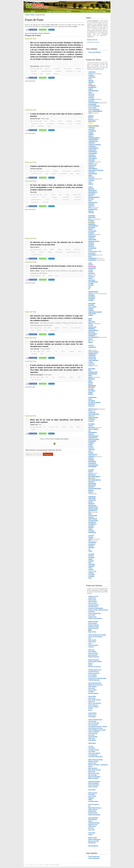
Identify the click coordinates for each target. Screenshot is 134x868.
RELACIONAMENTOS (95, 480)
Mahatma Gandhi (93, 761)
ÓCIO (90, 411)
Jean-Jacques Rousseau (95, 728)
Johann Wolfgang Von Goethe (97, 730)
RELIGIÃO (91, 482)
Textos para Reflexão (94, 52)
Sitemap (47, 865)
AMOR (90, 84)
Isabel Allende (92, 713)
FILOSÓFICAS (66, 200)
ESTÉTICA (91, 246)
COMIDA (33, 252)
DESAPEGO (92, 194)
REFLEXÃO (92, 478)
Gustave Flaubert (93, 693)
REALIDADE (92, 475)
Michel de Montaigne (94, 777)
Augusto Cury (92, 617)
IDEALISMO (92, 322)
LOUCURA (91, 364)
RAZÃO (90, 472)
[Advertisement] (54, 94)
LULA (56, 351)
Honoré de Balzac (93, 707)
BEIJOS (91, 118)
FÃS (90, 287)
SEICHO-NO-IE (93, 820)
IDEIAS (90, 324)
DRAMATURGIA (93, 209)
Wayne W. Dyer (93, 838)
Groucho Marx (92, 690)
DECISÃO (91, 189)
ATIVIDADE (92, 99)
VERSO (90, 559)
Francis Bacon (92, 677)
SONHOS (53, 195)
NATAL (90, 399)
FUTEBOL (91, 284)
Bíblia (90, 630)
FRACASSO (92, 280)
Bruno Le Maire (35, 271)
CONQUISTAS (92, 150)
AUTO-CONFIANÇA (94, 110)
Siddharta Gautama (94, 823)
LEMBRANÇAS (93, 354)
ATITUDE (91, 98)
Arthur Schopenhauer (95, 613)
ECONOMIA (59, 71)
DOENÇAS (91, 206)
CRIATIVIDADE (93, 174)
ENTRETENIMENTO (36, 200)
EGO (90, 219)
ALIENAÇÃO (92, 77)
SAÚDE (90, 502)
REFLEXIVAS (78, 200)
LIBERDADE (78, 69)
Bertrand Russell (35, 119)
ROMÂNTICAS (92, 494)
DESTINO (91, 199)
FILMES (91, 272)
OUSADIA (91, 421)
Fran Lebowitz (92, 675)
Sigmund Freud (93, 825)
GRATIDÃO (92, 299)
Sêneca (90, 821)
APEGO (91, 89)
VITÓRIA (91, 570)
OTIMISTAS (92, 419)
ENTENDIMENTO (93, 226)
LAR (90, 350)
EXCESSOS (68, 250)
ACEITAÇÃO (92, 72)
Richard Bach (92, 811)
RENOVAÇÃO (92, 484)
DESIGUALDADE (77, 195)
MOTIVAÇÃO (92, 386)
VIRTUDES (91, 566)
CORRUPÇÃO (92, 165)
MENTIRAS (91, 379)
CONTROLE (92, 155)
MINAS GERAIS (47, 328)
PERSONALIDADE (94, 439)
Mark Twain (92, 772)
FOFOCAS (91, 277)
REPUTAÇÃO (92, 485)
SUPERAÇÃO (92, 533)
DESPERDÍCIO (59, 252)
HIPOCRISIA (92, 304)
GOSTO (90, 294)
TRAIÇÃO (91, 546)
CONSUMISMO (93, 153)
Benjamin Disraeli (93, 625)
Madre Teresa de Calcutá (95, 760)
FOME (42, 74)
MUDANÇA (91, 388)
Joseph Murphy (93, 737)
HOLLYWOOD (92, 307)
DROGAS (91, 211)
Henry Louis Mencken (95, 703)
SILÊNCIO (91, 517)
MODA (90, 381)
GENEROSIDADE (93, 292)
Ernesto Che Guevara (94, 667)
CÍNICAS (91, 184)
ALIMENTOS (42, 252)
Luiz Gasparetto (93, 755)
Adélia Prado (92, 598)
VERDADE (91, 558)
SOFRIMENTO (92, 524)
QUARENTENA (50, 124)
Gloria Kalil (92, 688)
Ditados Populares (94, 657)
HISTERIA (60, 121)
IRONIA (90, 342)
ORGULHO (91, 416)
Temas (32, 15)
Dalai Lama (92, 650)
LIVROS (46, 195)
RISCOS (91, 492)
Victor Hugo (92, 833)
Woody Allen (92, 843)
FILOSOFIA (92, 273)
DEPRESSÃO (61, 124)
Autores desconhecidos (95, 618)
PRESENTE (92, 457)
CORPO (91, 163)
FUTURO (91, 285)
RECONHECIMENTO (94, 477)
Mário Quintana (93, 768)
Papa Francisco (35, 247)
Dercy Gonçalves (93, 653)
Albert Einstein (93, 601)
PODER (90, 445)
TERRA (79, 377)
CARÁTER (91, 129)
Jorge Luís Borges (94, 732)
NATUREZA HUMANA (94, 403)
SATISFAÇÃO (92, 500)
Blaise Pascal (92, 632)
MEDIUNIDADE (93, 374)
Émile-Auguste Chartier (95, 662)
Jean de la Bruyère (94, 723)
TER (90, 541)
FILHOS (91, 270)
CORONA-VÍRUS (66, 171)
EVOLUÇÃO (92, 253)
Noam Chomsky (93, 787)
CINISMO (91, 134)
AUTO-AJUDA (92, 108)
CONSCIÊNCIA (62, 377)
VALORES (91, 554)
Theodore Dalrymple (36, 169)
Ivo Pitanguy (92, 717)
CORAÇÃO (91, 162)
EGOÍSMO (91, 221)
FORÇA (90, 279)
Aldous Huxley (93, 603)
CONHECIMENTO (93, 148)
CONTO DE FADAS (54, 427)
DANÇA (91, 187)
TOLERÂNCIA (92, 543)
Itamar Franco (34, 323)
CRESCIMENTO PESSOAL (96, 170)
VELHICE (91, 556)
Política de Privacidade (54, 865)
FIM (89, 275)
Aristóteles (91, 612)
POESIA (91, 446)
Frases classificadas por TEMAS (59, 11)
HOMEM (91, 309)
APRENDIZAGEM (93, 91)
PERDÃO (91, 434)
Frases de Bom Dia (94, 857)
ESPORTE (91, 243)
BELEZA (91, 120)
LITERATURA (45, 202)
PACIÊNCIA (92, 424)
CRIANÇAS (92, 172)
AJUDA (90, 74)
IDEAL (90, 320)
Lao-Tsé (91, 746)
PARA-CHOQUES (93, 429)
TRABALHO (92, 544)
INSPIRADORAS (35, 202)
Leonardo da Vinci (94, 750)
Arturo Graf (92, 615)
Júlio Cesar (92, 738)
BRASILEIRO (54, 330)
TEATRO (91, 537)
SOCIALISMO (57, 69)
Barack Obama (93, 623)
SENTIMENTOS (93, 510)
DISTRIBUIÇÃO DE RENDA (73, 71)
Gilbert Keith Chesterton (95, 685)
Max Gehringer (93, 775)
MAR (90, 370)
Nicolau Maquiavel (94, 785)
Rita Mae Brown (93, 813)
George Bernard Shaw (95, 683)
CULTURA (91, 181)
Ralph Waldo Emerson (95, 808)
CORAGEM (91, 160)
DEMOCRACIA (92, 190)
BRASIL (49, 126)
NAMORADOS (92, 397)
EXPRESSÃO (92, 260)
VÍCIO (90, 578)
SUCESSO (91, 531)
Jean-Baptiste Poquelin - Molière (98, 727)
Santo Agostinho (93, 818)
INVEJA (91, 339)
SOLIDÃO (91, 526)
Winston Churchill (94, 841)
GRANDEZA (92, 297)
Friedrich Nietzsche (94, 680)
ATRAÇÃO (91, 101)
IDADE (90, 319)
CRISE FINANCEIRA (76, 328)
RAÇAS (90, 473)
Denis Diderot (92, 652)
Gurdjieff (91, 692)
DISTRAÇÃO (78, 197)
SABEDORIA (92, 497)
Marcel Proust (92, 763)
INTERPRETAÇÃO (94, 337)
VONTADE (91, 576)
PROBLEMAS (92, 462)
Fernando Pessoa (93, 671)
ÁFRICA (57, 276)
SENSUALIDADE (93, 509)
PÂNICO (52, 121)
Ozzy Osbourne (35, 66)
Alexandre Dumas (93, 605)
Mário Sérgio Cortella (94, 770)
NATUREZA (92, 401)
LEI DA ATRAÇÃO (93, 352)
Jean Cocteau (92, 721)
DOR (90, 208)
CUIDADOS (92, 179)
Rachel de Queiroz (94, 804)
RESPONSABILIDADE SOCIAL (73, 252)
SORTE (90, 529)
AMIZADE (91, 82)
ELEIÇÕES (91, 223)
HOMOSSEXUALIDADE (95, 312)
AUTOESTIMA (92, 104)
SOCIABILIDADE (93, 521)
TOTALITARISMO (67, 69)
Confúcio (91, 647)
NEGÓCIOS (92, 404)
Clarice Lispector (93, 645)
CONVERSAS (92, 157)
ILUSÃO (91, 325)
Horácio (91, 708)
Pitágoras (91, 798)
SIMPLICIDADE (93, 519)
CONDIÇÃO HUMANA (36, 380)
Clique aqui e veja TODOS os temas (95, 69)
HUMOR (91, 315)
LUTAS (90, 366)
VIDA (44, 427)
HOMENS (91, 310)
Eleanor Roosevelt (94, 660)
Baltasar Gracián (93, 622)
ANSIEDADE (92, 86)
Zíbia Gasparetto (93, 846)
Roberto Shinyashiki (94, 815)
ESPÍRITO (91, 245)
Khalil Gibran (92, 743)
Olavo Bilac (33, 192)
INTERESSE (92, 336)
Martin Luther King (94, 773)
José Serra (91, 735)
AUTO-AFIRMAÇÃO (94, 106)
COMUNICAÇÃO (93, 141)
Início (33, 11)
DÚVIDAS (91, 213)
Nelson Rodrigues (94, 783)
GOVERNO (91, 295)
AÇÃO (90, 113)
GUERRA (33, 430)
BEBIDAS (91, 116)
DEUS (90, 201)
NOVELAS (91, 406)
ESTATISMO (34, 71)
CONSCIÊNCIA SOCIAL (37, 255)
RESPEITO (91, 487)
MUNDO (44, 197)
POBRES (60, 250)
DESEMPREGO (41, 126)
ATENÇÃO (91, 96)
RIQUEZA (91, 490)
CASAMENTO (92, 131)
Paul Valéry (92, 795)
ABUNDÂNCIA (77, 250)
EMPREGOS (92, 224)
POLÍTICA (65, 328)
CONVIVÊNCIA (93, 158)
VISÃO (90, 568)
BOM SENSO (92, 121)
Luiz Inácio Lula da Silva (95, 757)
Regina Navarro (93, 810)
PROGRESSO (92, 463)
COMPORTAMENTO (94, 138)
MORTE (91, 384)
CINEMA (91, 133)
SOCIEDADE (34, 354)
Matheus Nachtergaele (37, 375)
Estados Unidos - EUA (95, 252)
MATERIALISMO (93, 372)
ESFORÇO (91, 233)
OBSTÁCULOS (93, 409)
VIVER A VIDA (92, 571)
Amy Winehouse (93, 607)
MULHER (91, 389)
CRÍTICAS (91, 177)
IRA (89, 341)
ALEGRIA (91, 75)
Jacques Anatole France (95, 720)
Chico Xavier (92, 642)
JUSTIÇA (91, 345)
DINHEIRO (57, 328)
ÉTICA (90, 250)
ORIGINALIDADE (93, 418)
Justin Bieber (92, 740)
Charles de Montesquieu (95, 637)
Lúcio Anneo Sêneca (94, 753)
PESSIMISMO (92, 441)
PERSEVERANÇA (93, 436)
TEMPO (90, 539)
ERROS (90, 229)
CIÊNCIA (91, 136)
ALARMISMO (69, 121)
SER (90, 512)
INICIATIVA (91, 332)
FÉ (89, 289)
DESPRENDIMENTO (94, 197)
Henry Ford (92, 702)
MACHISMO (92, 369)
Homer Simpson (93, 705)
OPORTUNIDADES (94, 414)
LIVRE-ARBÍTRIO (93, 361)
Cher (90, 638)
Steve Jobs (92, 830)
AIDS (53, 377)
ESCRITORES (92, 231)
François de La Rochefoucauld (97, 678)
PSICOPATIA (34, 74)
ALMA (56, 200)
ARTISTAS (91, 94)
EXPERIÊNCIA (92, 258)
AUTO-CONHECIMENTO (95, 111)
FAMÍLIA (91, 265)
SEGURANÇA (92, 505)
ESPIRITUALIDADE (94, 241)
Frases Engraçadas (94, 858)
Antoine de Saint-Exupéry (96, 608)
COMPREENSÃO (93, 140)
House (90, 710)
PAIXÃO (91, 426)
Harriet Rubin (92, 696)
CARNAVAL (92, 128)
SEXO (90, 514)
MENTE (90, 377)
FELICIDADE (92, 267)
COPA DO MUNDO (94, 126)
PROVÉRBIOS (92, 467)
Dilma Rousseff (93, 655)
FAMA (90, 263)
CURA (90, 182)
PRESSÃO (91, 460)
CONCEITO (92, 143)
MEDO (46, 121)
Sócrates (91, 828)
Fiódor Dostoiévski (94, 673)
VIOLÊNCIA (92, 564)
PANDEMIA (78, 121)
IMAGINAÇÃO (66, 197)
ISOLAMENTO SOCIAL (37, 124)
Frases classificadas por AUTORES (93, 11)
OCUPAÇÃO (92, 413)
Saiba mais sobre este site (93, 42)
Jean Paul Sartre (93, 725)
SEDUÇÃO (91, 504)
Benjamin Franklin (94, 627)
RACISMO (91, 470)
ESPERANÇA (92, 236)
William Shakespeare (94, 839)
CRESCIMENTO (93, 169)
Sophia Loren (34, 425)
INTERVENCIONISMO (46, 71)
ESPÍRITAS (91, 238)
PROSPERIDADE (93, 465)
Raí (89, 806)
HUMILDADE (92, 314)
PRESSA (91, 458)
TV (89, 549)
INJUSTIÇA (34, 197)
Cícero (90, 643)
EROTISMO (92, 228)
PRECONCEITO (93, 455)
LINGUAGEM (92, 357)
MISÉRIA (48, 74)
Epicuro (91, 663)
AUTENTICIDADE (93, 103)
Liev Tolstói (92, 751)
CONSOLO (54, 197)
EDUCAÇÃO (92, 217)
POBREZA (56, 74)
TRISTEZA (91, 548)
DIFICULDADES (93, 202)
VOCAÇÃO (91, 575)
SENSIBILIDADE (93, 507)
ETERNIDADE (92, 248)
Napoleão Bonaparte (94, 782)
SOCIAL (42, 354)
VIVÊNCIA (91, 573)
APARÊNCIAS (92, 87)
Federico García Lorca (95, 670)
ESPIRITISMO (92, 240)
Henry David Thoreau (94, 700)
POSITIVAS (92, 450)
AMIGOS (91, 81)
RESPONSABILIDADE (95, 489)
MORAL (91, 382)
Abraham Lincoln (93, 596)
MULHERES (92, 391)
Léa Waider (92, 748)
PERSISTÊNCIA (93, 438)
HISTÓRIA (64, 427)
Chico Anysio (92, 640)
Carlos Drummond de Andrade (97, 635)
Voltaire (90, 835)
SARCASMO (92, 498)
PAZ (89, 431)
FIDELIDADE (92, 268)
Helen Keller (92, 698)
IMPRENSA (92, 329)
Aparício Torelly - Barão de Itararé (98, 610)
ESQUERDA (47, 69)
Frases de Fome (34, 20)
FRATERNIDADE (93, 282)
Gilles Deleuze (92, 687)
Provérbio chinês (93, 801)
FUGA (47, 200)
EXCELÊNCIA (92, 255)
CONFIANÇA (92, 146)
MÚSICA (91, 394)
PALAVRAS (92, 428)
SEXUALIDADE (93, 516)
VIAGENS (91, 561)
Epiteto (90, 665)
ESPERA (91, 234)
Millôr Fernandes (93, 778)
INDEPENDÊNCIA (93, 331)
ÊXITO (90, 257)
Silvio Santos (92, 826)
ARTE (90, 93)
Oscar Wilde (92, 790)
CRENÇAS (91, 167)
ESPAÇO (71, 377)
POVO (90, 451)
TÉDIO (90, 551)
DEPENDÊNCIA (93, 192)
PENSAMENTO (93, 433)
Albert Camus (92, 600)
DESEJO (91, 196)
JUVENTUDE (92, 347)
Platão (90, 800)
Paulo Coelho (92, 796)
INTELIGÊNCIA (93, 334)
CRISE (70, 124)
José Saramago (35, 349)
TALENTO (91, 536)
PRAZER (91, 453)
